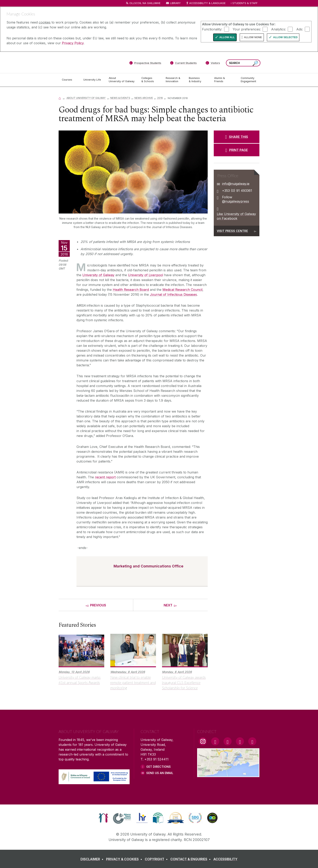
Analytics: (279, 29)
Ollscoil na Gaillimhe (145, 3)
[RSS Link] (252, 741)
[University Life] (93, 80)
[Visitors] (213, 64)
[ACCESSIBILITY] (225, 859)
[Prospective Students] (145, 64)
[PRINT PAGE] (237, 150)
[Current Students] (184, 64)
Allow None (253, 37)
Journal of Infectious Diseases (173, 294)
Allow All (227, 37)
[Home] (60, 98)
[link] (103, 818)
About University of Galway (86, 98)
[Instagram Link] (203, 741)
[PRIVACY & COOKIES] (125, 859)
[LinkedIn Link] (240, 741)
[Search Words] (243, 63)
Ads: (300, 29)
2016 (160, 98)
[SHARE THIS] (237, 137)
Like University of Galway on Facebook (236, 216)
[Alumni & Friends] (224, 80)
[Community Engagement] (248, 80)
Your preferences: (247, 29)
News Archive (144, 98)
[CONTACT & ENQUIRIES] (191, 859)
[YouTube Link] (228, 741)
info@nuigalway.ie (236, 184)
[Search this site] (255, 63)
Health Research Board (131, 290)
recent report (105, 477)
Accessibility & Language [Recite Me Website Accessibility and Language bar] (206, 3)
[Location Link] (228, 775)
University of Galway (98, 275)
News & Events (120, 98)
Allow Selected (285, 37)
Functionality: (212, 29)
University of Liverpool (146, 275)
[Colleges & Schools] (150, 80)
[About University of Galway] (122, 80)
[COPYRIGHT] (157, 859)
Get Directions (158, 767)
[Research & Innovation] (174, 80)
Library (175, 3)
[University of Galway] (88, 62)
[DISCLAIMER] (93, 859)
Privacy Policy (73, 43)
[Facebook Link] (215, 741)
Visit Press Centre (232, 231)
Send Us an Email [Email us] (160, 773)
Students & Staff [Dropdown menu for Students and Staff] (245, 3)
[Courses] (69, 80)
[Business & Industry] (198, 80)
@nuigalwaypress (236, 201)
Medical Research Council (182, 290)
